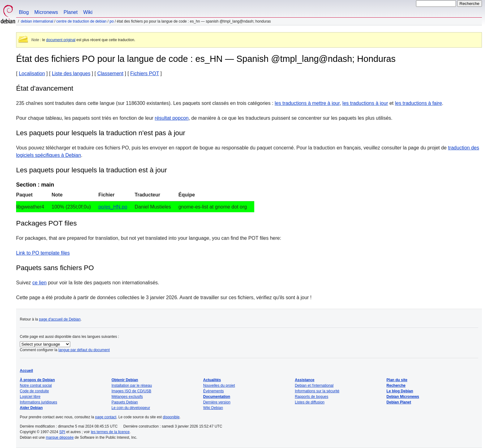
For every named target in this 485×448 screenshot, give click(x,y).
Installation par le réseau (132, 386)
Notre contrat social (36, 386)
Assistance (305, 380)
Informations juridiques (39, 402)
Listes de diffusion (310, 402)
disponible (171, 417)
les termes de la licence (110, 432)
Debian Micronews (403, 397)
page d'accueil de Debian (60, 319)
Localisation (32, 73)
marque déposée (60, 437)
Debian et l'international (314, 386)
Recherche (396, 386)
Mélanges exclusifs (127, 397)
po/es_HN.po (113, 207)
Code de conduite (34, 391)
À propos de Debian (37, 380)
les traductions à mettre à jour (307, 103)
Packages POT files (46, 223)
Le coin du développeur (131, 408)
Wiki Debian (213, 408)
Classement (110, 73)
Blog (24, 12)
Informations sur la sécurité (317, 391)
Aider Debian (31, 408)
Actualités (212, 380)
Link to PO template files (43, 253)
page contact (106, 417)
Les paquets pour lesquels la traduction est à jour (92, 170)
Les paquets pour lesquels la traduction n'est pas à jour (101, 133)
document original (61, 40)
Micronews (46, 12)
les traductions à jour (365, 103)
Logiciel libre (30, 397)
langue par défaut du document (84, 350)
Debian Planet (399, 402)
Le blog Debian (400, 391)
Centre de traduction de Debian (81, 21)
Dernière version (217, 402)
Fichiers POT (145, 73)
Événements (214, 391)
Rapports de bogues (311, 397)
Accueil (26, 371)
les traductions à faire (418, 103)
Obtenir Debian (125, 380)
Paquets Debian (124, 402)
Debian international (37, 21)
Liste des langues (71, 73)
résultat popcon (172, 118)
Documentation (217, 397)
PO (112, 21)
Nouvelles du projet (219, 386)
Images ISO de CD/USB (131, 391)
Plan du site (397, 380)
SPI (62, 432)
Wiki (88, 12)
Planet (71, 12)
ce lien (39, 283)
